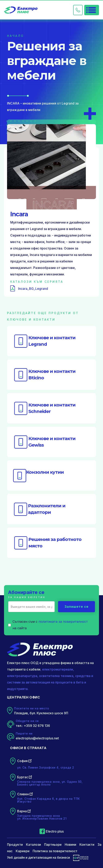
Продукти (15, 845)
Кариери (23, 851)
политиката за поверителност (63, 622)
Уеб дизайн (16, 857)
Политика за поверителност (55, 851)
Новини (70, 845)
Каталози (33, 845)
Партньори (53, 845)
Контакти (87, 845)
